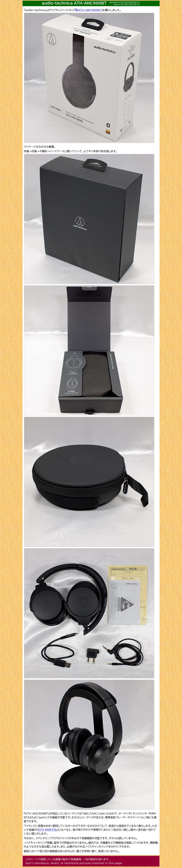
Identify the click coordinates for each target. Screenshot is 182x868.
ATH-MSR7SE (47, 830)
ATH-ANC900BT (90, 10)
